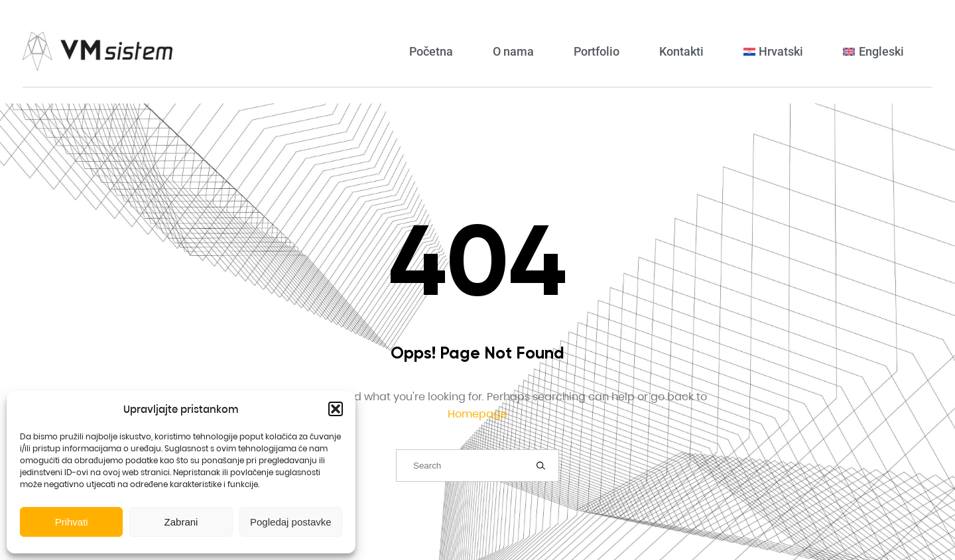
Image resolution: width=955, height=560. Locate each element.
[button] (336, 409)
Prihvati (72, 522)
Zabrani (181, 522)
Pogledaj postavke (291, 522)
